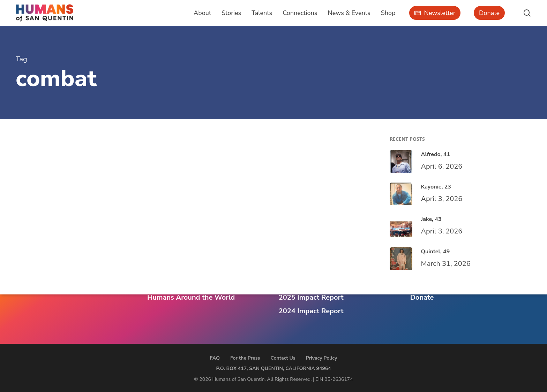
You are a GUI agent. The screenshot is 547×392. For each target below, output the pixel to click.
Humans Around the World (191, 297)
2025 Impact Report (311, 297)
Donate (422, 297)
